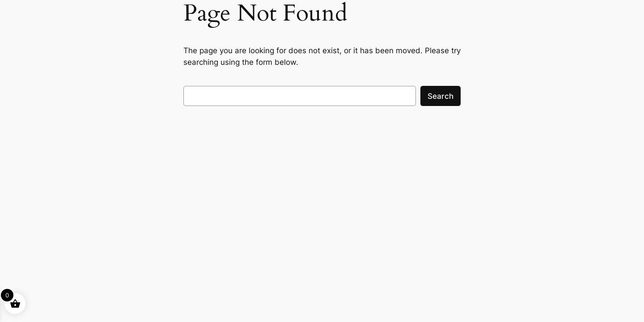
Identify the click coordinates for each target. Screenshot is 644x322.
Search (441, 96)
